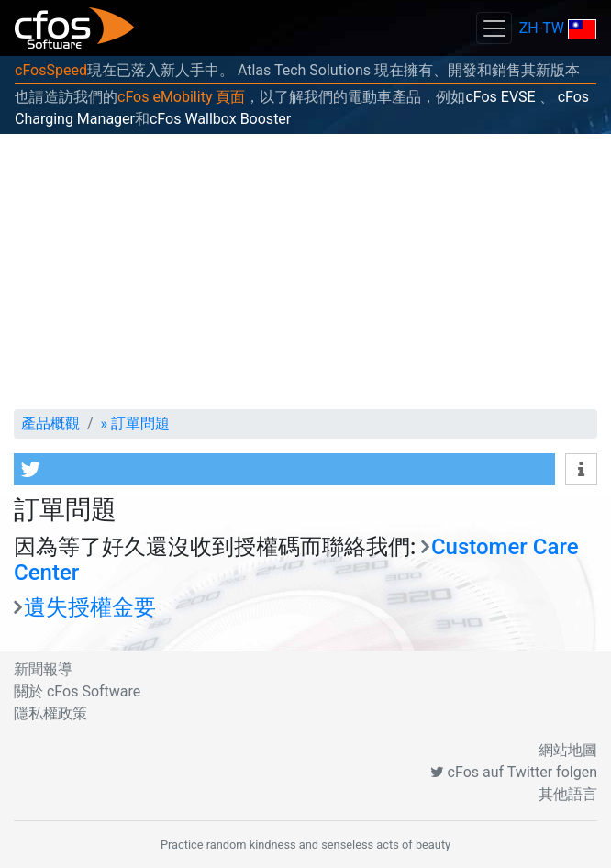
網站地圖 (568, 750)
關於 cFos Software (77, 691)
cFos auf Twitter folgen (514, 772)
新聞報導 (43, 669)
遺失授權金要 (90, 607)
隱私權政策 (50, 713)
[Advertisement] (305, 272)
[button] (284, 469)
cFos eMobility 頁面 (181, 97)
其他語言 (568, 794)
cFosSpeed (51, 70)
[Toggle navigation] (494, 28)
